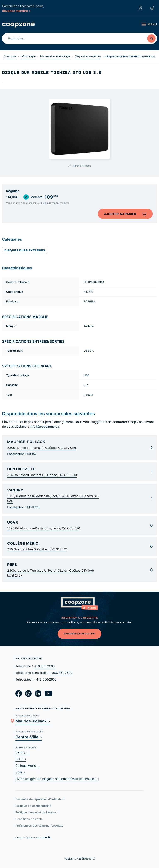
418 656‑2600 (45, 666)
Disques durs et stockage (55, 56)
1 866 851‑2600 (61, 673)
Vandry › (22, 752)
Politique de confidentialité (33, 806)
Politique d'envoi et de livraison (36, 812)
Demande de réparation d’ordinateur (40, 799)
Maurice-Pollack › (33, 721)
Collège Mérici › (27, 766)
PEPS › (21, 759)
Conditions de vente (29, 819)
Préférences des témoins (39, 826)
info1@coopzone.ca (44, 426)
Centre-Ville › (29, 737)
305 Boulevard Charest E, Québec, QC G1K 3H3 (42, 475)
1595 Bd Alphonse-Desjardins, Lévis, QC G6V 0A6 (44, 528)
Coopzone (10, 56)
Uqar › (20, 772)
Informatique (28, 56)
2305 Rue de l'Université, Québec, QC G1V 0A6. (42, 448)
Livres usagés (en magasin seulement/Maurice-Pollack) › (57, 779)
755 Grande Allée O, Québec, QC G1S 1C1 (37, 549)
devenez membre (16, 11)
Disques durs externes (88, 56)
